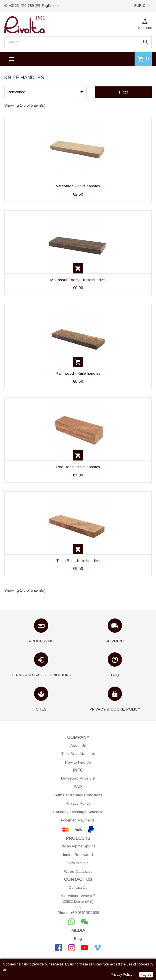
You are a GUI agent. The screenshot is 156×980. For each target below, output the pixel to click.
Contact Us (78, 887)
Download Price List (78, 778)
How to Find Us (78, 762)
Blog (78, 939)
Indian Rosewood (78, 855)
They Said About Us (78, 754)
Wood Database (78, 872)
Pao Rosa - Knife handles (78, 467)
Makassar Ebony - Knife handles (78, 280)
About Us (78, 745)
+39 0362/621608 (85, 913)
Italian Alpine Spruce (78, 846)
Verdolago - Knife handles (78, 186)
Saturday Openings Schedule (78, 812)
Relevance (46, 92)
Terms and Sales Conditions (78, 795)
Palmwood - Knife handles (78, 373)
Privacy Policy (78, 803)
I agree (146, 975)
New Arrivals (78, 863)
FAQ (78, 787)
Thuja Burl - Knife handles (78, 561)
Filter (124, 92)
